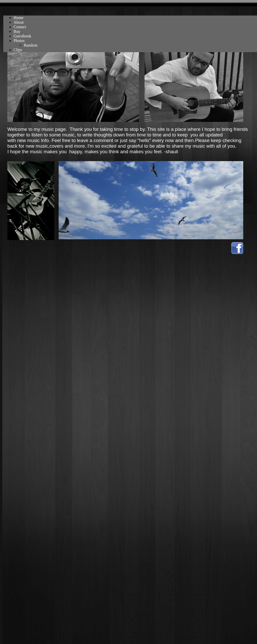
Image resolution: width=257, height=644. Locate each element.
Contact (20, 27)
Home (18, 18)
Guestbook (22, 36)
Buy (17, 31)
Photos (19, 41)
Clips (18, 50)
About (19, 22)
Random (31, 45)
